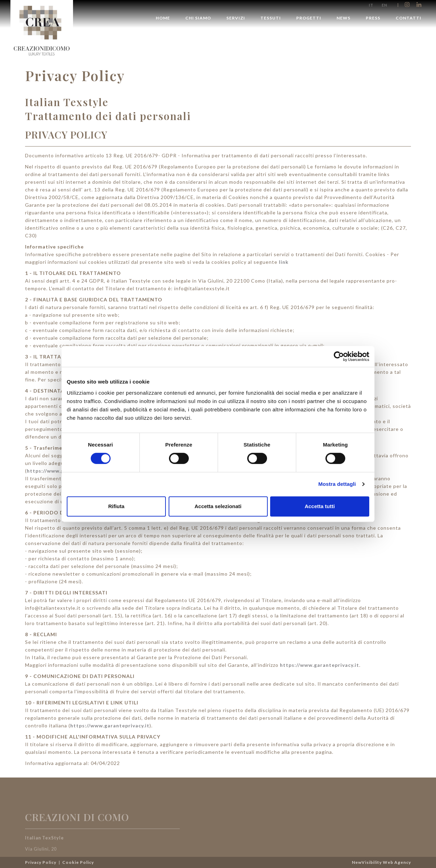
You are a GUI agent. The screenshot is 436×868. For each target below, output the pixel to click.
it (371, 5)
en (385, 5)
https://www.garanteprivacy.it (320, 665)
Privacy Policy (41, 862)
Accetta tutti (320, 506)
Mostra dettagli (337, 484)
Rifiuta (116, 506)
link (284, 262)
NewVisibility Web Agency (381, 862)
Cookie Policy (78, 862)
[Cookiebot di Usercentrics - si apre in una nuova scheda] (339, 356)
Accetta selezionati (218, 506)
